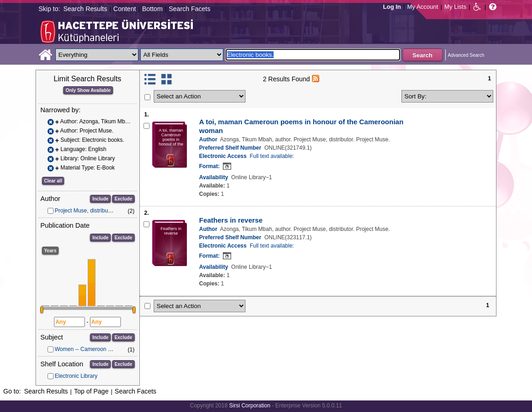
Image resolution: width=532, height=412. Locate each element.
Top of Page (91, 391)
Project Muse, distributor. (85, 211)
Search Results (85, 9)
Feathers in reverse (231, 220)
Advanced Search (466, 55)
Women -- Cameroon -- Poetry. (93, 349)
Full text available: (272, 156)
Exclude (123, 199)
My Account (422, 7)
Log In (392, 7)
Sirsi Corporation (249, 406)
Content (125, 9)
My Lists (455, 7)
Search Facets (190, 9)
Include (100, 199)
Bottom (152, 9)
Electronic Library (76, 376)
